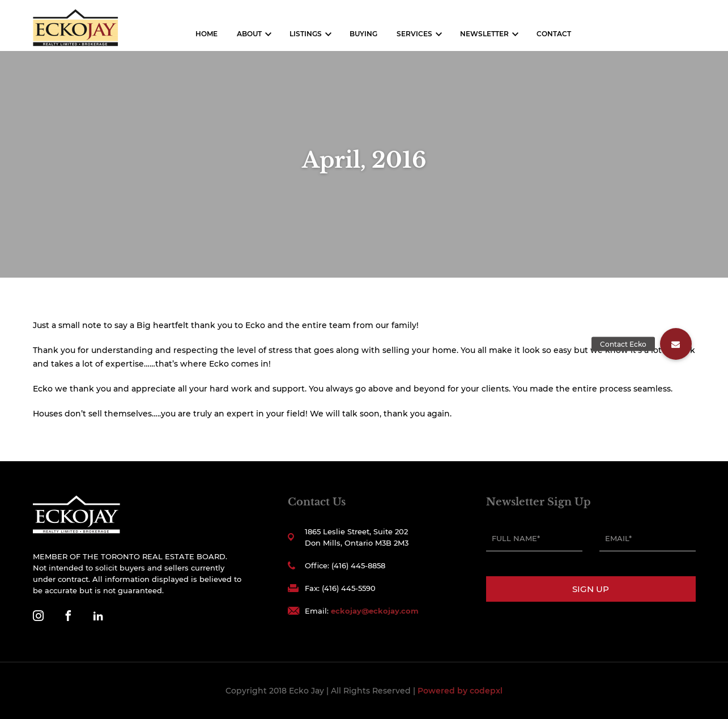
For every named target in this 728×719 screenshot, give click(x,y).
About (249, 34)
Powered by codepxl (460, 691)
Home (207, 34)
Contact (554, 34)
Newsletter (484, 34)
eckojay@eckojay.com (375, 611)
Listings (306, 34)
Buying (363, 34)
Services (414, 34)
